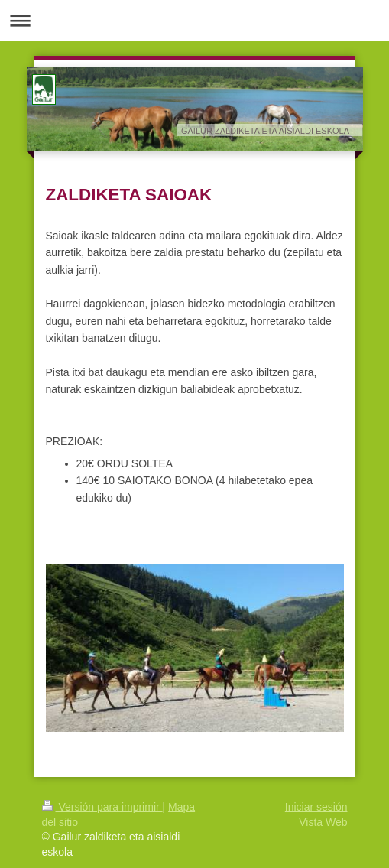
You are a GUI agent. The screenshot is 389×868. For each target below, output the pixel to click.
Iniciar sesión (316, 807)
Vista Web (323, 822)
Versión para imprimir (102, 807)
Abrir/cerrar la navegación (194, 20)
